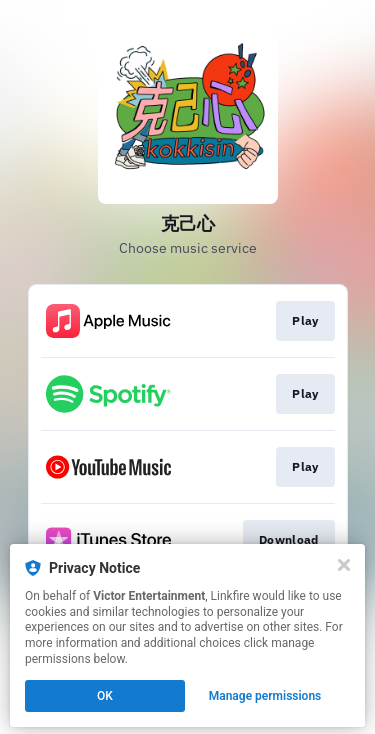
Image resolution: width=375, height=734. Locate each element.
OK (105, 696)
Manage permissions (265, 696)
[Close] (344, 565)
